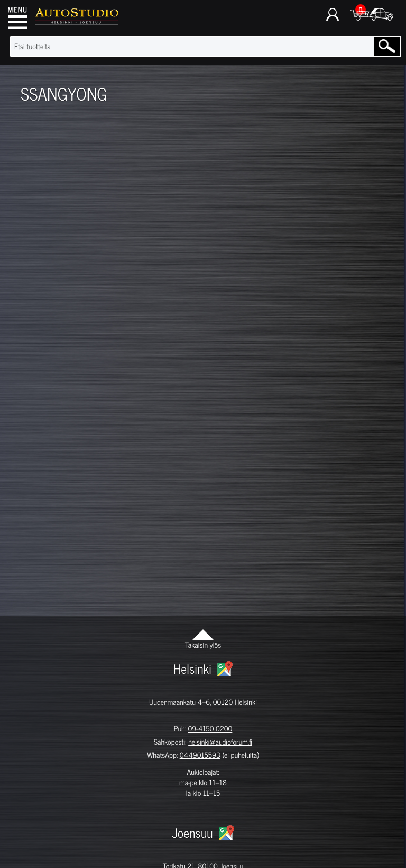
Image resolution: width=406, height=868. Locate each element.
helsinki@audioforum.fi (220, 742)
